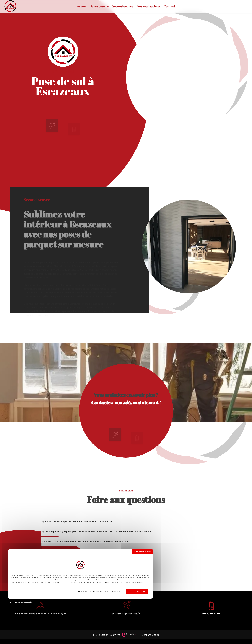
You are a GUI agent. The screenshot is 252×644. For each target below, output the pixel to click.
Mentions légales (150, 635)
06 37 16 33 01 (211, 613)
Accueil (82, 6)
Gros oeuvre (100, 6)
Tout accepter (137, 592)
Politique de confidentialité (93, 592)
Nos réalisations (148, 6)
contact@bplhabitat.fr (126, 613)
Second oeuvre (123, 6)
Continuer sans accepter (21, 602)
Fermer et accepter (143, 551)
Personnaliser (117, 592)
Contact (169, 6)
